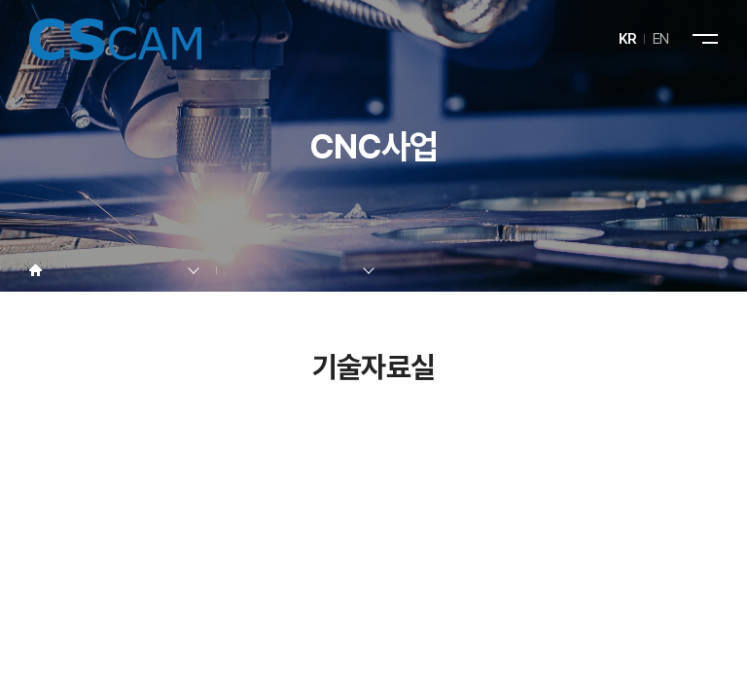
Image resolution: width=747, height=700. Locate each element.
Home (36, 271)
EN (661, 39)
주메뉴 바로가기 (0, 0)
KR (628, 39)
